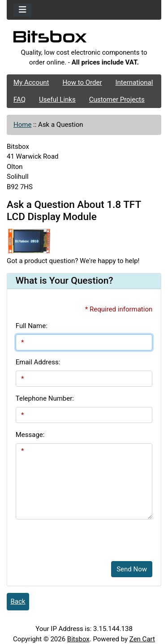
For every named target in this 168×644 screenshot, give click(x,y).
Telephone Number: (45, 398)
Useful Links (57, 99)
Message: (30, 435)
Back (18, 601)
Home (22, 125)
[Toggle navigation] (23, 10)
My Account (31, 82)
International (134, 82)
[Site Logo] (84, 39)
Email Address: (38, 362)
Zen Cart (142, 639)
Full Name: (32, 326)
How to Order (82, 82)
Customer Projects (117, 99)
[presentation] (84, 537)
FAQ (19, 99)
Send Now (132, 569)
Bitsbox (78, 639)
